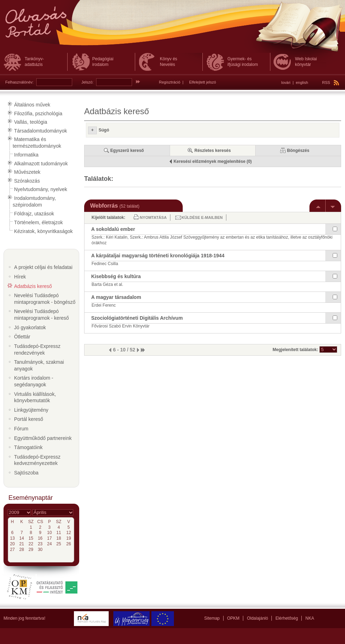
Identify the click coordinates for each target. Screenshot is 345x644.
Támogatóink (28, 447)
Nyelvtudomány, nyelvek (41, 189)
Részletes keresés (212, 151)
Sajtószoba (26, 473)
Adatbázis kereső (33, 286)
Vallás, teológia (31, 122)
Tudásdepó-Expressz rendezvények (37, 349)
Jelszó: (87, 82)
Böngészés (298, 151)
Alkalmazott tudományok (41, 164)
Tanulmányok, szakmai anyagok (39, 365)
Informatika (26, 155)
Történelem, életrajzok (39, 222)
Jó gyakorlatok (30, 327)
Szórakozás (27, 181)
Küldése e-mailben (202, 217)
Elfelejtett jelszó (202, 82)
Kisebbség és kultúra (116, 276)
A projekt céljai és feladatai (43, 267)
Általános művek (32, 105)
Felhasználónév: (19, 82)
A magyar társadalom (116, 297)
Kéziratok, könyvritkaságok (43, 231)
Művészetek (27, 172)
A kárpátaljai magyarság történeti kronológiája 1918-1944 (158, 256)
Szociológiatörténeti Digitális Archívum (137, 318)
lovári (286, 82)
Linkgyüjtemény (31, 410)
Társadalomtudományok (40, 131)
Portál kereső (29, 419)
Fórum (21, 429)
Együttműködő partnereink (43, 438)
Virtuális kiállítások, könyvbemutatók (35, 397)
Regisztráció (170, 82)
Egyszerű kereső (127, 151)
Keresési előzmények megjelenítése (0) (213, 161)
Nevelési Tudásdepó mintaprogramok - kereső (42, 315)
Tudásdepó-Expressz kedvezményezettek (37, 460)
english (302, 82)
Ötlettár (22, 337)
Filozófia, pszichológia (38, 114)
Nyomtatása (153, 217)
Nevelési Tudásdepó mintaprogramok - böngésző (45, 299)
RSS (331, 82)
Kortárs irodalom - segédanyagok (34, 381)
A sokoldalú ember (113, 229)
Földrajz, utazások (34, 214)
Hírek (20, 277)
